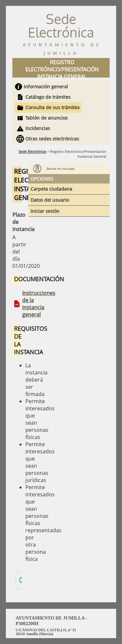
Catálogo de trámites (48, 97)
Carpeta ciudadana (51, 189)
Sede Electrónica (32, 151)
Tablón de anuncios (47, 118)
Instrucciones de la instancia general (39, 304)
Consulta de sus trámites (53, 107)
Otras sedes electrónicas (52, 139)
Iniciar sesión (45, 211)
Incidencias (38, 128)
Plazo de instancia (17, 222)
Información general (46, 87)
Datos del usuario (50, 200)
